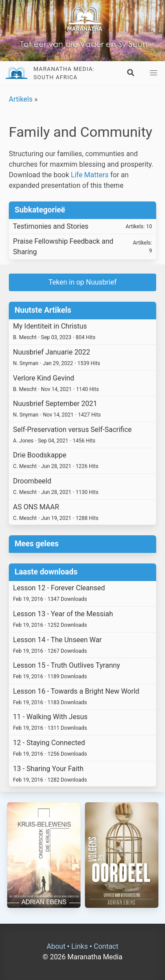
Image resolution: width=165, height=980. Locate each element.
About (56, 946)
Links (80, 946)
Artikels (21, 99)
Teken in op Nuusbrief (82, 282)
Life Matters (90, 175)
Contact (106, 946)
